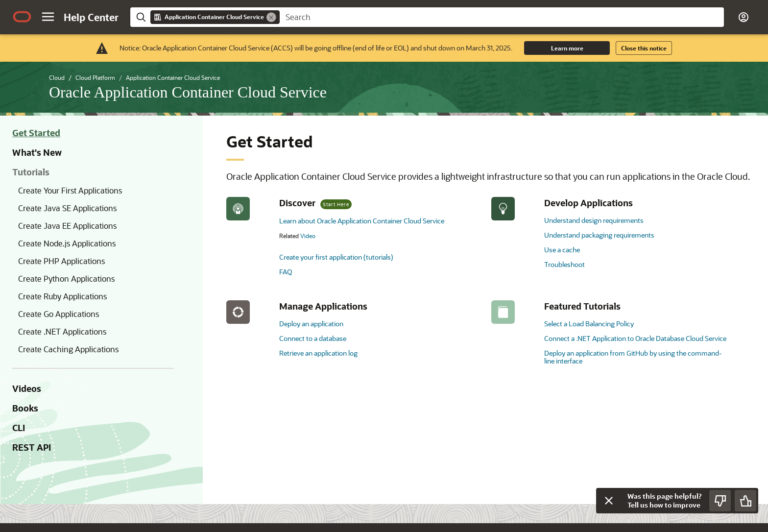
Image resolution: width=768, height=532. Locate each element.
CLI (19, 428)
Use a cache (562, 250)
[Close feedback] (609, 501)
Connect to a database (313, 338)
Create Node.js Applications (67, 243)
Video (308, 236)
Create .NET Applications (62, 331)
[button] (48, 17)
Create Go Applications (59, 314)
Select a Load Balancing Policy (589, 324)
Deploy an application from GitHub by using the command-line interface (633, 357)
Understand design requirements (594, 220)
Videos (27, 388)
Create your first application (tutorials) (336, 257)
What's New (37, 152)
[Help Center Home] (91, 17)
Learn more (567, 48)
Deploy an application (311, 324)
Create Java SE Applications (67, 208)
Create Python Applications (66, 278)
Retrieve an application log (318, 353)
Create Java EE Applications (67, 226)
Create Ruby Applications (62, 296)
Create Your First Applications (70, 190)
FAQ (286, 272)
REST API (32, 447)
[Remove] (271, 17)
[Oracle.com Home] (22, 17)
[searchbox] (502, 17)
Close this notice (644, 48)
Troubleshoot (564, 264)
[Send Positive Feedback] (745, 501)
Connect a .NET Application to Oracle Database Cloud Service (635, 338)
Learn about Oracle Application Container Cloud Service (362, 221)
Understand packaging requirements (599, 235)
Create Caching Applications (68, 349)
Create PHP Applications (61, 261)
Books (25, 408)
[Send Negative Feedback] (720, 501)
